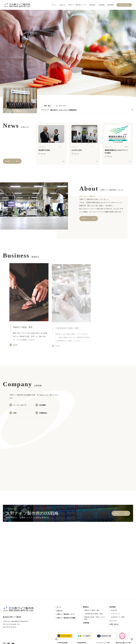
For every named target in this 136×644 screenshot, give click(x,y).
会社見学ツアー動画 (118, 617)
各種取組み (43, 413)
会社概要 (43, 405)
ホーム (54, 5)
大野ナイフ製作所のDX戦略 (66, 618)
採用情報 (111, 5)
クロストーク (115, 614)
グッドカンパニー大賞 (104, 638)
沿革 (15, 413)
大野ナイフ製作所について (77, 5)
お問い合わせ (124, 5)
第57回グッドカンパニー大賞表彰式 (64, 110)
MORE (8, 163)
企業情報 (102, 5)
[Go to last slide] (56, 639)
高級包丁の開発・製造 (92, 610)
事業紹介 (93, 5)
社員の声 (114, 610)
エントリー (113, 621)
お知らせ (62, 5)
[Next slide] (132, 639)
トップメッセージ (20, 405)
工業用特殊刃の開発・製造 (94, 614)
